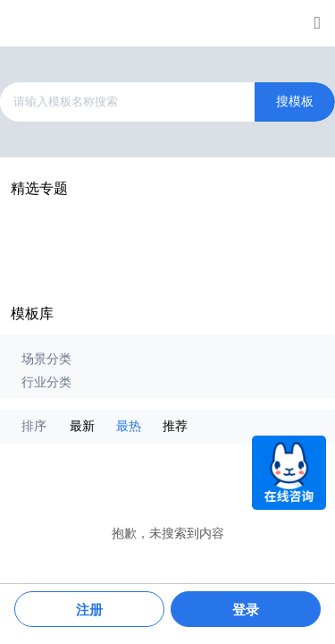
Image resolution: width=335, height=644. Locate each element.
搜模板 (295, 102)
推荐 (175, 426)
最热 (129, 426)
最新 (82, 426)
